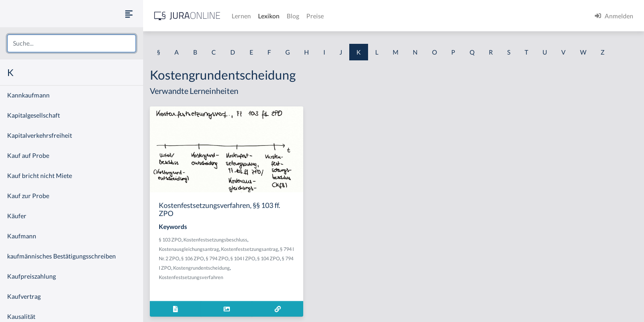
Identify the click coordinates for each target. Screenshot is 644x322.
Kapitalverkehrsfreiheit (40, 135)
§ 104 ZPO (269, 258)
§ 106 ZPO (193, 258)
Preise (315, 16)
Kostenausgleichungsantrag (189, 249)
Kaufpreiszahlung (32, 276)
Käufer (17, 216)
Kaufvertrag (24, 296)
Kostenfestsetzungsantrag (250, 249)
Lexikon (269, 16)
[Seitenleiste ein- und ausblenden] (129, 14)
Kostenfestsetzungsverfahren (191, 277)
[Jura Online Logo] (187, 16)
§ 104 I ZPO (243, 258)
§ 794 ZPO (217, 258)
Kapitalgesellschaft (34, 115)
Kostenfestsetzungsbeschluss (215, 239)
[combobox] (72, 43)
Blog (293, 16)
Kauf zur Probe (28, 196)
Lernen (241, 16)
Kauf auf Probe (28, 155)
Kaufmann (22, 236)
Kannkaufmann (28, 95)
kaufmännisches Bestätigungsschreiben (61, 256)
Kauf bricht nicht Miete (40, 176)
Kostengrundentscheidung (201, 268)
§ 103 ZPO (170, 239)
